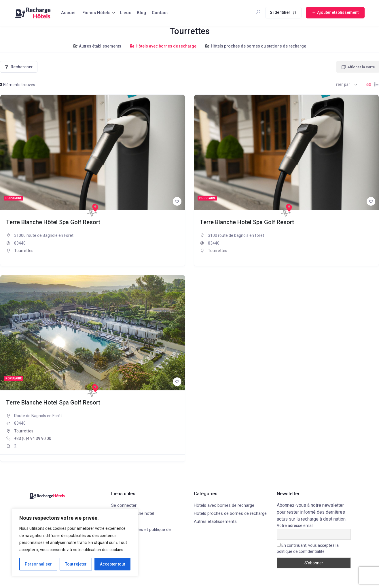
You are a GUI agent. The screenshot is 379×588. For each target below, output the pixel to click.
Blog (141, 13)
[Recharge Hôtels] (93, 210)
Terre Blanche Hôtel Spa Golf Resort (53, 222)
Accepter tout (112, 564)
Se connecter (124, 505)
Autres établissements (97, 46)
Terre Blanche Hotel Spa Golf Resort (247, 222)
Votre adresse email (295, 525)
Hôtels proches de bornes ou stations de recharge (256, 46)
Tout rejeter (76, 564)
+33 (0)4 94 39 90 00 (33, 438)
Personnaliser (38, 564)
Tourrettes (24, 251)
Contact (160, 13)
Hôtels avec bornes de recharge (163, 46)
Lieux (126, 13)
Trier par (342, 84)
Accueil (69, 13)
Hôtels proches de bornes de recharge (230, 513)
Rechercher (19, 67)
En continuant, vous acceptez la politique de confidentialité (308, 548)
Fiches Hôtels (96, 13)
